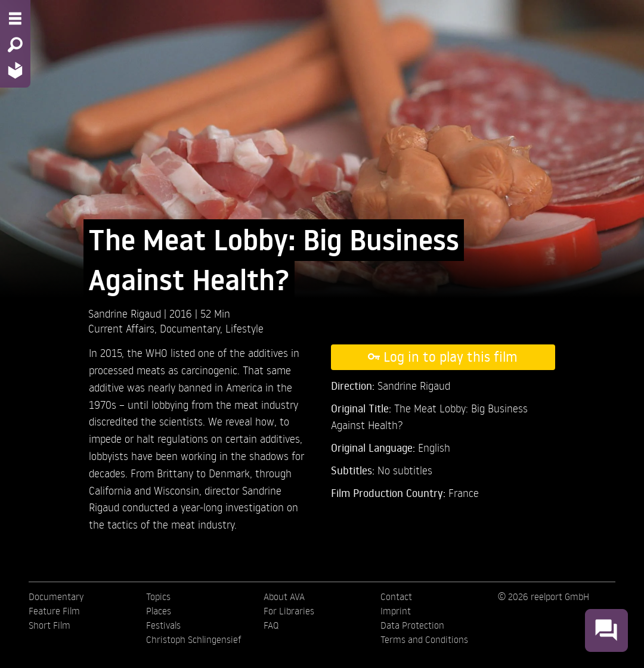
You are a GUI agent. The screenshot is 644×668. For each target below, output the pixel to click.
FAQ (271, 625)
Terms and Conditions (424, 639)
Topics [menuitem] (158, 596)
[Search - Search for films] (15, 45)
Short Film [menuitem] (49, 625)
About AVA (284, 596)
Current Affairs (121, 328)
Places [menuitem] (159, 611)
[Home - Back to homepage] (15, 70)
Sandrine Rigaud (126, 313)
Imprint (396, 611)
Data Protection (412, 625)
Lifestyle (244, 328)
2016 (182, 313)
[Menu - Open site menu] (15, 18)
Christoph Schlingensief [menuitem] (194, 639)
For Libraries (289, 611)
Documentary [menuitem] (56, 596)
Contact (396, 596)
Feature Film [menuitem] (54, 611)
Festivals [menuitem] (163, 625)
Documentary (190, 328)
